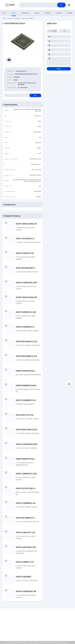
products (14, 13)
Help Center (65, 635)
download (70, 13)
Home (4, 13)
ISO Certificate (66, 624)
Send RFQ (59, 13)
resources (48, 13)
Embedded (17, 18)
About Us (37, 13)
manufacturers (25, 13)
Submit (59, 69)
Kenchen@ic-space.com (12, 628)
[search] (61, 5)
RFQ (35, 95)
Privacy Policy (66, 631)
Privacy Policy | (10, 642)
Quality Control (66, 628)
